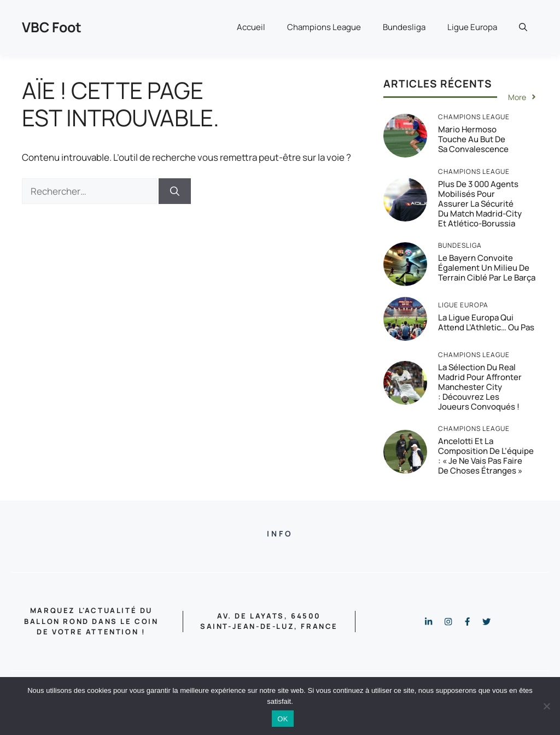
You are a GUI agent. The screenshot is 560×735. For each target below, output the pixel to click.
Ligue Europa (472, 27)
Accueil (251, 27)
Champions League (324, 27)
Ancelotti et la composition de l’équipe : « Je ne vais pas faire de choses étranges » (486, 456)
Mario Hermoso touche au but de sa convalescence (473, 139)
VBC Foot (52, 27)
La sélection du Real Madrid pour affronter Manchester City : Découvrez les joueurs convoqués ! (480, 387)
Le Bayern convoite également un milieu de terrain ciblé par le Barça (487, 268)
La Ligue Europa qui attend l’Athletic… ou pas (486, 322)
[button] (523, 27)
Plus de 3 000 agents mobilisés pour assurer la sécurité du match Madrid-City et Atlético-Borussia (480, 204)
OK (282, 719)
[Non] (546, 706)
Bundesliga (404, 27)
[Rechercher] (175, 191)
